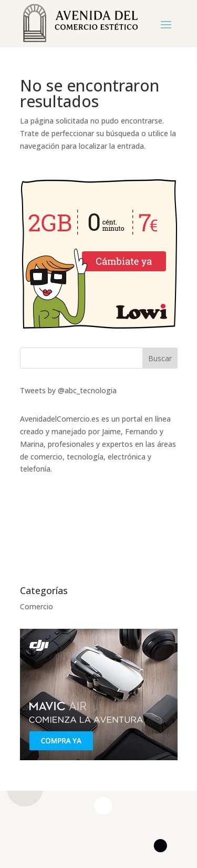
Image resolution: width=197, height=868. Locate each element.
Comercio (37, 606)
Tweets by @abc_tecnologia (68, 390)
